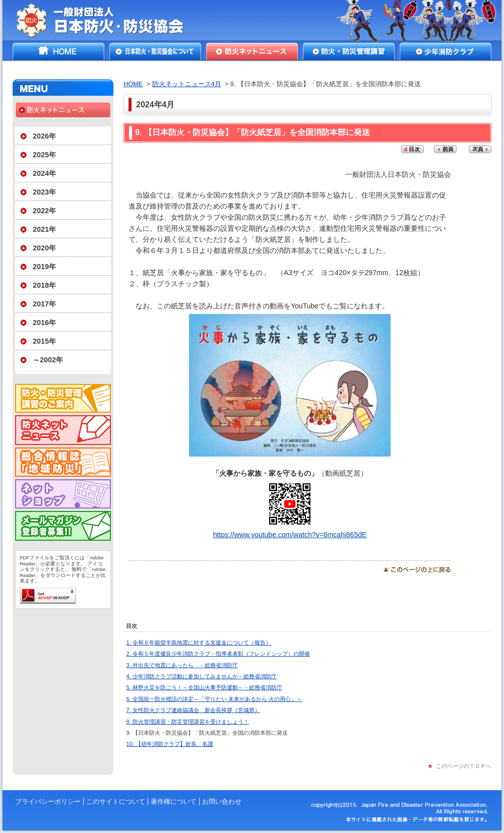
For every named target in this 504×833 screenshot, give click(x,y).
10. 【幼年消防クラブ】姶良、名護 (170, 744)
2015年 (44, 341)
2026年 (44, 136)
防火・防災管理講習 (349, 51)
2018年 (44, 285)
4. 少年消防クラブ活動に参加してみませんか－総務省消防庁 (202, 676)
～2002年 (48, 360)
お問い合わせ (222, 802)
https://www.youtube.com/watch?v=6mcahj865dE (290, 531)
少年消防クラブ (446, 51)
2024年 (44, 173)
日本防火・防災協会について (155, 51)
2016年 (44, 323)
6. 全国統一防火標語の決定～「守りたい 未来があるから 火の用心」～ (214, 699)
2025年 (44, 155)
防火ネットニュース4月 (187, 84)
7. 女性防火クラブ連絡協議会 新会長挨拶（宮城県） (193, 710)
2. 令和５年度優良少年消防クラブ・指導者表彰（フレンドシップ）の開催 (218, 654)
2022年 (44, 211)
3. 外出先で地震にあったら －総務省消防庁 (182, 665)
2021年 (44, 229)
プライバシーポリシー (48, 802)
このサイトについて (116, 802)
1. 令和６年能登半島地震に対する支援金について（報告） (199, 643)
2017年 (44, 304)
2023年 (44, 192)
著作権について (174, 802)
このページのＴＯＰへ (464, 766)
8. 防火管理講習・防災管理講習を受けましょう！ (188, 722)
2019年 (44, 267)
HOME (58, 51)
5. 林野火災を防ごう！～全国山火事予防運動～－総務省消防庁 (204, 687)
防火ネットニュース (252, 51)
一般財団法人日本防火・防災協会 (107, 20)
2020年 (44, 248)
